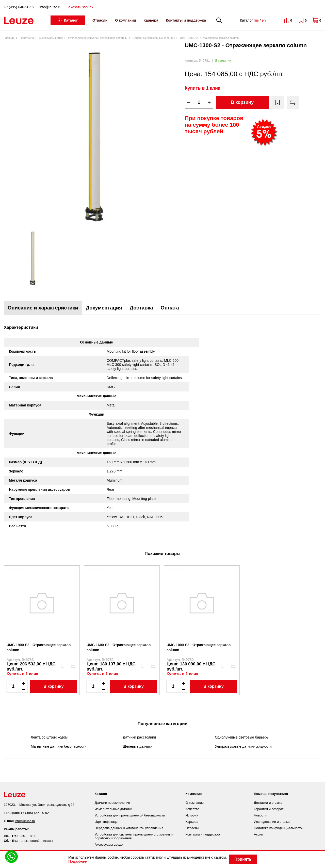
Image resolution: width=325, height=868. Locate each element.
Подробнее (78, 861)
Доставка (141, 308)
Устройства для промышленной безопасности (130, 815)
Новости (260, 815)
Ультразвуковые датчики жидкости (243, 746)
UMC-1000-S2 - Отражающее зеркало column (199, 647)
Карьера (151, 20)
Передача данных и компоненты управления (129, 828)
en (264, 20)
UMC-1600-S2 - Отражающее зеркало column (119, 647)
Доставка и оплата (268, 803)
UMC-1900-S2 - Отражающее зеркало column (39, 647)
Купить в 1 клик (203, 88)
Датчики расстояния (140, 737)
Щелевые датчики (138, 746)
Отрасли (100, 20)
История (192, 815)
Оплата (170, 308)
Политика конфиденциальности (278, 828)
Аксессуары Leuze (109, 845)
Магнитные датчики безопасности (59, 746)
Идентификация (107, 822)
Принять (243, 859)
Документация (104, 308)
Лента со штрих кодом (49, 737)
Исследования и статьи (272, 822)
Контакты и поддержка (186, 20)
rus (256, 20)
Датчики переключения (112, 803)
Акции (258, 834)
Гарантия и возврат (269, 809)
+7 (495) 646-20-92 (19, 7)
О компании (125, 20)
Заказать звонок (80, 7)
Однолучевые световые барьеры (242, 737)
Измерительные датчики (113, 809)
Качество (192, 809)
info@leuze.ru (50, 7)
